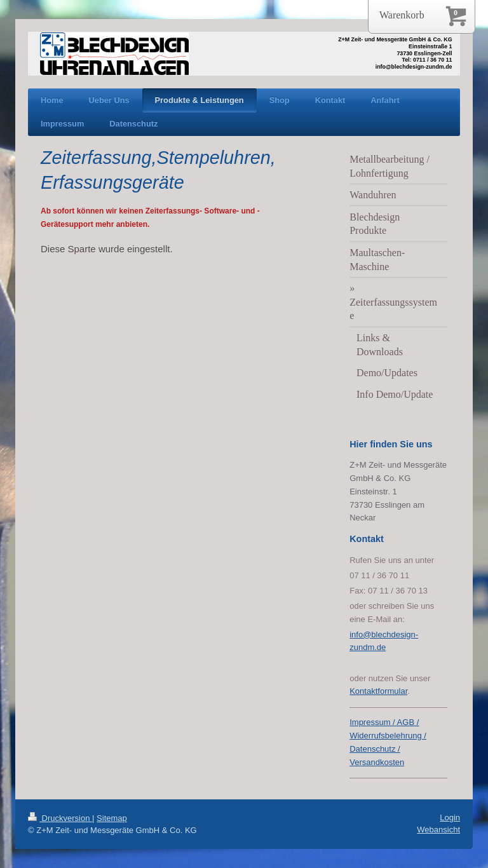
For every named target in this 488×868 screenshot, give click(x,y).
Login (450, 817)
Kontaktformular (378, 691)
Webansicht (438, 830)
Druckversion (60, 818)
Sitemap (112, 818)
